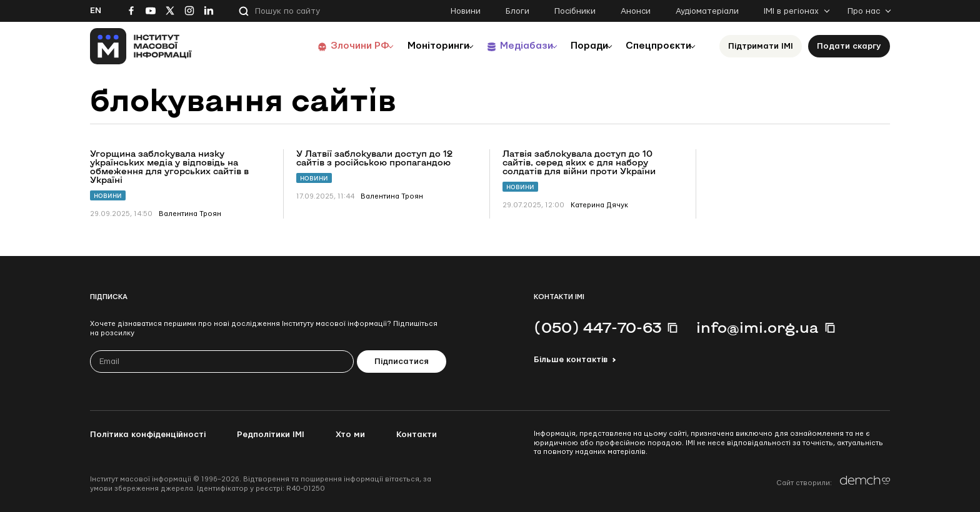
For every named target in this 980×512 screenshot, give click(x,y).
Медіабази (508, 46)
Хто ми (350, 435)
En (96, 11)
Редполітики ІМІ (271, 435)
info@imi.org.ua (757, 327)
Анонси (636, 11)
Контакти (417, 435)
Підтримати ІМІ (761, 46)
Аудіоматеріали (707, 11)
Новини (466, 11)
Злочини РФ (331, 46)
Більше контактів (571, 360)
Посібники (575, 11)
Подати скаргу (849, 46)
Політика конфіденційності (148, 435)
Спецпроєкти (654, 46)
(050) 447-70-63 (597, 327)
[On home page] (141, 46)
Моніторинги (415, 46)
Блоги (517, 11)
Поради (578, 46)
